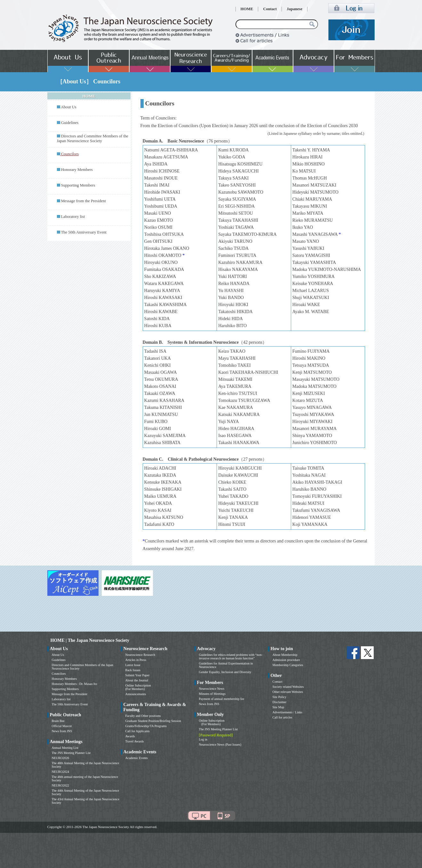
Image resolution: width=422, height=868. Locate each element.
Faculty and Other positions (143, 716)
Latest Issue (133, 665)
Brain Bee (58, 721)
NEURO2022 (60, 785)
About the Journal (137, 680)
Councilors (59, 674)
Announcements (136, 694)
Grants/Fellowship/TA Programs (146, 726)
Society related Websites (288, 687)
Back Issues (133, 670)
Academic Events (137, 758)
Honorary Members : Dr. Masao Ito (75, 684)
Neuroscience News (212, 689)
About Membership (285, 655)
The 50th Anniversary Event (84, 232)
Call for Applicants (138, 731)
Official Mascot (62, 726)
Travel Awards (135, 741)
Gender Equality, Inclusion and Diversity (225, 672)
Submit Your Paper (138, 675)
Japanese (295, 9)
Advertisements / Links (287, 712)
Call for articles (283, 717)
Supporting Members (78, 185)
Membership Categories (288, 665)
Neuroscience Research (140, 655)
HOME (247, 9)
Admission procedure (286, 660)
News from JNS (62, 731)
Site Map (278, 707)
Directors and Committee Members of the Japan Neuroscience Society (93, 138)
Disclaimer (280, 702)
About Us (69, 107)
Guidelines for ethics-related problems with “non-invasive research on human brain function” (231, 657)
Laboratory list (73, 217)
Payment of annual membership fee (222, 699)
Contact (270, 9)
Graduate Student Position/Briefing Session (153, 721)
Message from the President (84, 201)
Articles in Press (136, 660)
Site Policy (280, 697)
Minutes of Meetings (212, 694)
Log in (203, 739)
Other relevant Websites (288, 692)
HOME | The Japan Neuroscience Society (90, 640)
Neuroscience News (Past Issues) (220, 745)
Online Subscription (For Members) (138, 687)
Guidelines (70, 123)
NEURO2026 (60, 758)
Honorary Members (77, 170)
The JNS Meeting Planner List (71, 753)
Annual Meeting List (65, 748)
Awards (130, 736)
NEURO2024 (60, 772)
